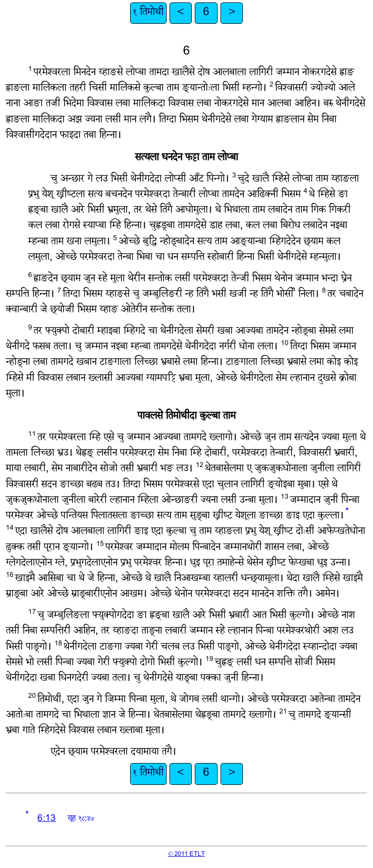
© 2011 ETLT (186, 854)
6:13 (47, 819)
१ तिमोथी (148, 13)
